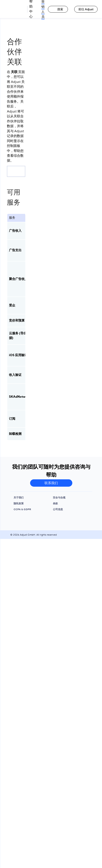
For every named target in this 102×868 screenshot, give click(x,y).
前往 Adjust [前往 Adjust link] (86, 9)
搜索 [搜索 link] (58, 9)
